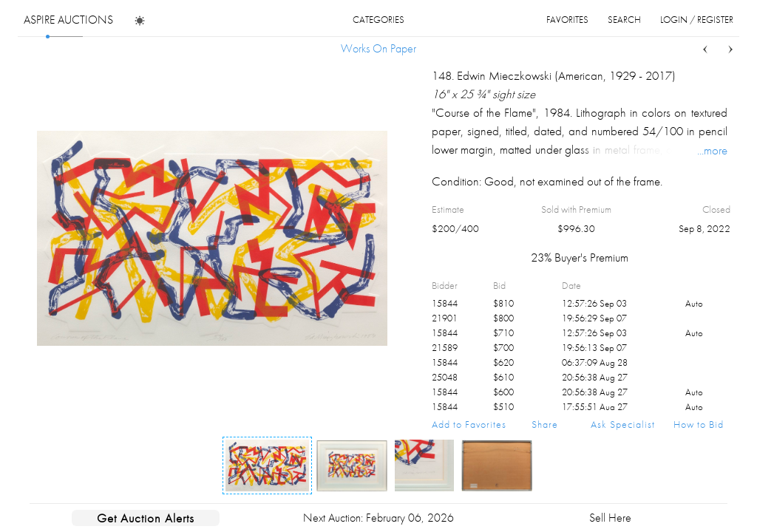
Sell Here (610, 518)
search (624, 20)
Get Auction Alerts (146, 518)
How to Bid (699, 424)
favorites (567, 20)
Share (545, 424)
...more (712, 150)
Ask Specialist (623, 424)
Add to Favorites (469, 424)
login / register (697, 20)
